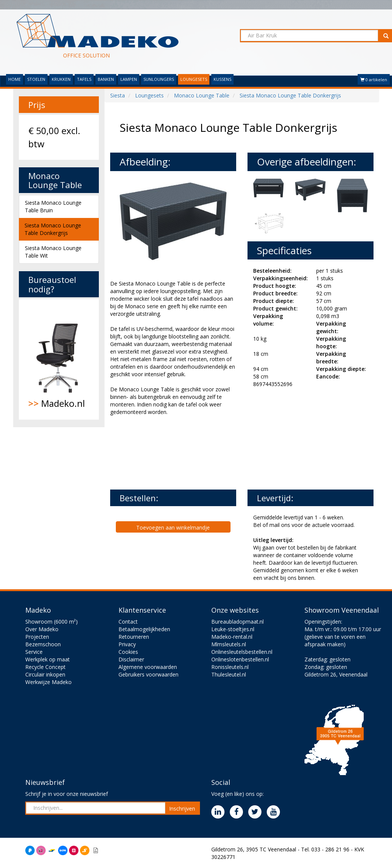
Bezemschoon (43, 644)
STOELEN (36, 79)
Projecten (37, 637)
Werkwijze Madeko (48, 682)
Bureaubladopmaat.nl (238, 622)
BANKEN (106, 79)
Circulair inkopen (45, 674)
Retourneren (134, 637)
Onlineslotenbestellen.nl (240, 659)
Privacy (127, 644)
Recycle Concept (45, 667)
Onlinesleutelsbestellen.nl (242, 652)
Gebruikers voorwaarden (148, 674)
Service (34, 652)
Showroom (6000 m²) (51, 622)
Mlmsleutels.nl (229, 644)
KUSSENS (222, 79)
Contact (128, 622)
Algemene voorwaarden (148, 667)
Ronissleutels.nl (230, 667)
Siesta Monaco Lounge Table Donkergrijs (53, 229)
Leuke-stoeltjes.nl (233, 629)
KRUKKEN (61, 79)
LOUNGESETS (194, 79)
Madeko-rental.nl (232, 637)
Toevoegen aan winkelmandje (173, 527)
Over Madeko (42, 629)
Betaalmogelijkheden (144, 629)
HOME (15, 79)
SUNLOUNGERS (159, 79)
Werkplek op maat (48, 659)
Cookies (128, 652)
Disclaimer (131, 659)
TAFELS (84, 79)
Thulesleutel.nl (229, 674)
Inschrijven (182, 809)
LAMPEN (129, 79)
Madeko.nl (59, 359)
